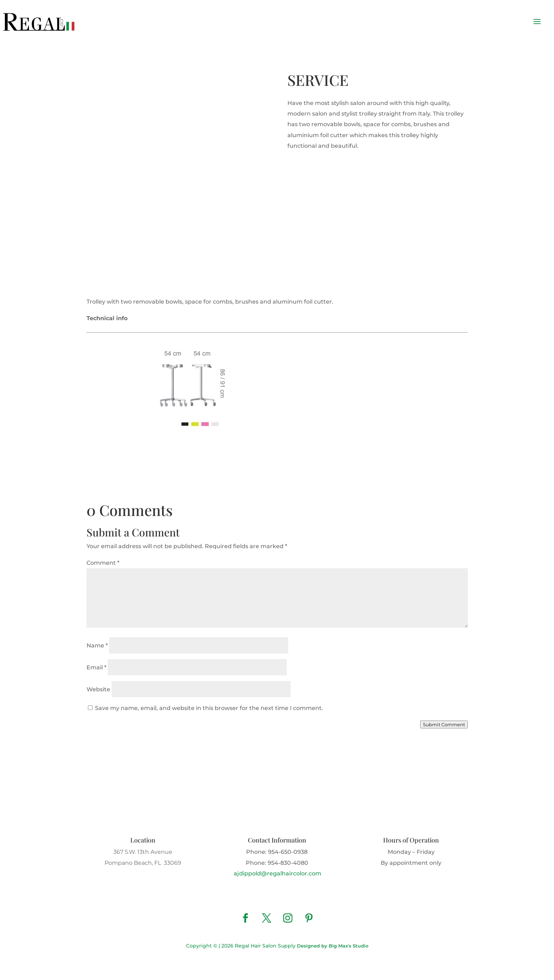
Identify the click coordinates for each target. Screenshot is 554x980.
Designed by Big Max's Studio (333, 946)
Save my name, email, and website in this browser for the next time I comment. (209, 708)
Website (98, 689)
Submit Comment (444, 724)
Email (96, 667)
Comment (103, 563)
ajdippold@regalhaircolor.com (277, 873)
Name (97, 645)
